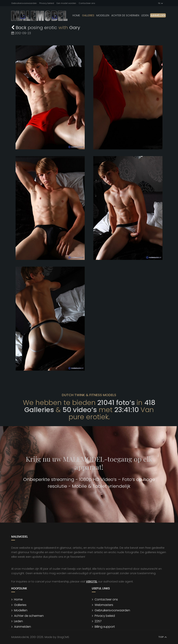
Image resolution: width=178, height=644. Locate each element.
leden (145, 15)
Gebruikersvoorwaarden (24, 3)
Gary (75, 27)
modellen (103, 15)
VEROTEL (92, 582)
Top (163, 637)
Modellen (21, 610)
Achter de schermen (125, 15)
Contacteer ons (87, 3)
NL (160, 3)
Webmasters (104, 605)
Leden (18, 621)
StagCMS (63, 637)
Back (19, 27)
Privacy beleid (47, 3)
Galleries (88, 15)
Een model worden (66, 3)
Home (76, 15)
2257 (98, 621)
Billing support (105, 627)
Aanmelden (158, 15)
